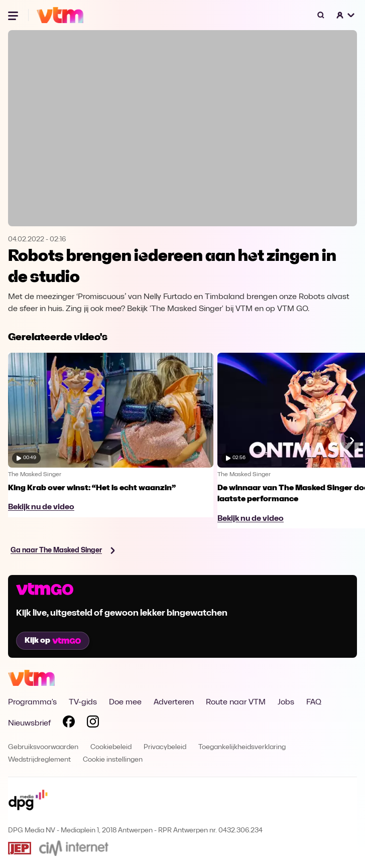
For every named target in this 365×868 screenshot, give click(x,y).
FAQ (314, 702)
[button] (346, 15)
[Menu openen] (14, 15)
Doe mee (125, 702)
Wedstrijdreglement (39, 760)
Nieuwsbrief (29, 724)
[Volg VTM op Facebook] (69, 724)
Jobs (286, 702)
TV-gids (83, 702)
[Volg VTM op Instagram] (93, 724)
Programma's (32, 702)
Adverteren (174, 702)
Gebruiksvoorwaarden (43, 747)
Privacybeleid (165, 747)
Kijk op (53, 641)
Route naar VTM (236, 702)
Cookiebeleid (111, 747)
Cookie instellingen (113, 760)
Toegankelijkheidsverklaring (242, 747)
